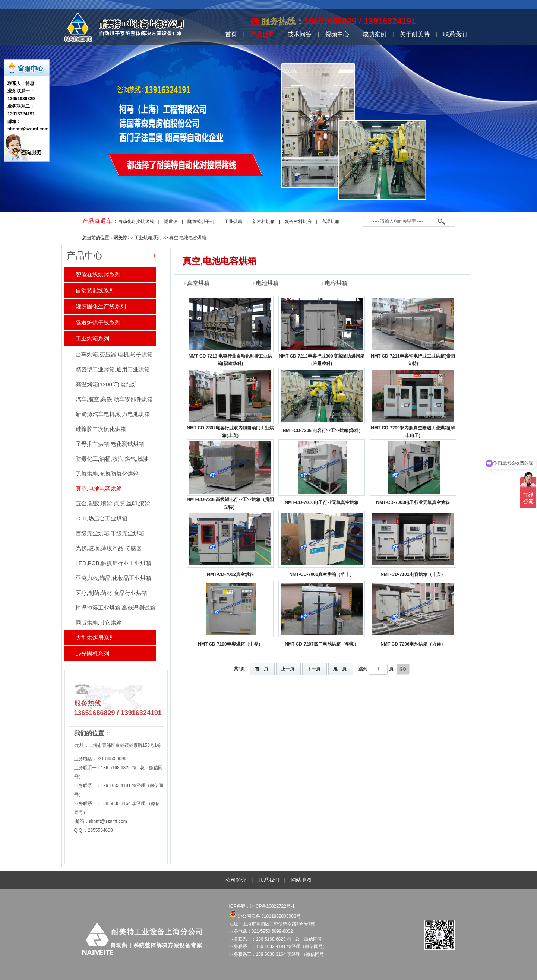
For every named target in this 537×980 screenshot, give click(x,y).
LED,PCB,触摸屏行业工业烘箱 (113, 563)
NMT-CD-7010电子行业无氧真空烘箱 (321, 502)
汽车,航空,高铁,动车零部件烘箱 (114, 399)
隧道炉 (171, 222)
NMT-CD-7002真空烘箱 (230, 574)
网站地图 (301, 880)
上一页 (288, 669)
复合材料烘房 (298, 222)
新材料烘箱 (263, 222)
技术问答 (300, 34)
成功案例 (375, 34)
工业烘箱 (233, 222)
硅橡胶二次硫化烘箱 (101, 429)
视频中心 (337, 34)
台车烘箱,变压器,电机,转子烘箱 (114, 354)
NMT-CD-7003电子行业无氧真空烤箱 (413, 502)
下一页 (314, 669)
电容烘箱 (336, 283)
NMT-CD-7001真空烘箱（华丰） (321, 574)
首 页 (262, 669)
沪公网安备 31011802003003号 (265, 916)
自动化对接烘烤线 (136, 222)
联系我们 (455, 34)
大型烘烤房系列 (95, 638)
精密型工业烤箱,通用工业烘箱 (113, 369)
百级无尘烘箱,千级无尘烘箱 (110, 533)
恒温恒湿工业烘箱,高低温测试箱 (116, 608)
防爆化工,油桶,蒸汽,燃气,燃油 (112, 459)
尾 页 (340, 669)
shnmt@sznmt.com (108, 821)
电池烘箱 (267, 283)
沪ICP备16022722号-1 (273, 906)
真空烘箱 (198, 283)
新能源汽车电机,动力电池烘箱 (113, 414)
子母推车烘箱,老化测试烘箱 (110, 444)
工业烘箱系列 (148, 238)
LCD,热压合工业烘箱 (102, 518)
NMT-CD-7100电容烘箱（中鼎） (230, 644)
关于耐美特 (415, 34)
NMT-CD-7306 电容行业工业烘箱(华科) (322, 431)
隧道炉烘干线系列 (98, 322)
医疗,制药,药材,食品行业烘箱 (112, 593)
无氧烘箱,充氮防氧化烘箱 (107, 474)
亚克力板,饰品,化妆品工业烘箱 (113, 578)
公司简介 (236, 880)
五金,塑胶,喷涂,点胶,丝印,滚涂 (113, 503)
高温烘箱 (331, 222)
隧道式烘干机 (201, 222)
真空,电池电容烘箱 (188, 238)
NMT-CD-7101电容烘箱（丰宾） (413, 574)
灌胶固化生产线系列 (101, 306)
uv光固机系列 (93, 654)
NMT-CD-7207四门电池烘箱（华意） (321, 644)
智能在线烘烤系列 (98, 274)
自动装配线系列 (95, 290)
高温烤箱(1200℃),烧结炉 (107, 384)
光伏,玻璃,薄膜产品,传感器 (109, 548)
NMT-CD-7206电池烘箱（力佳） (413, 644)
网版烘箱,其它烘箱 (99, 623)
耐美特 (120, 238)
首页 (231, 34)
